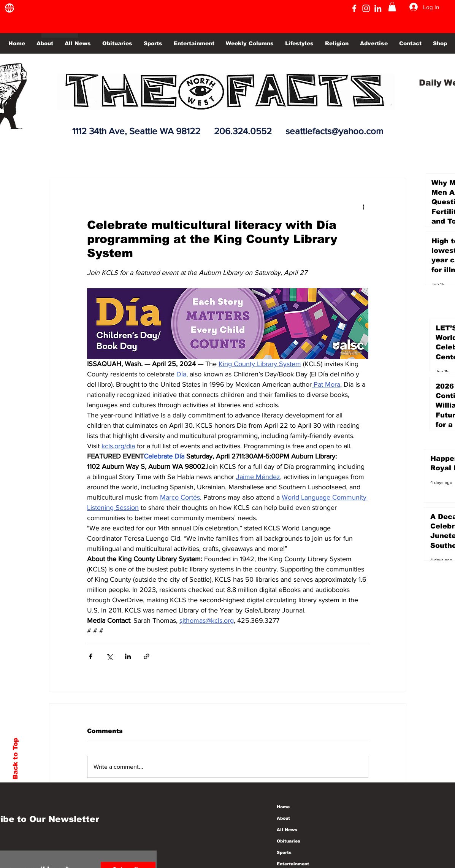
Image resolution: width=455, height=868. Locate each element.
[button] (392, 7)
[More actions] (364, 206)
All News (287, 830)
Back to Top (15, 759)
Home (283, 807)
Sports (284, 852)
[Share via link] (147, 656)
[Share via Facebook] (91, 656)
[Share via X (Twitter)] (109, 656)
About (283, 818)
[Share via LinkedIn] (128, 656)
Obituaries (289, 841)
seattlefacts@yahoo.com (334, 131)
